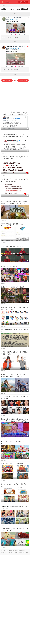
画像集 (26, 2)
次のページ (23, 169)
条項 (17, 641)
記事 (21, 2)
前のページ (7, 169)
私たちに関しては (5, 641)
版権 (27, 641)
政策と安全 (13, 641)
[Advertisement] (15, 31)
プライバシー (22, 641)
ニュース (4, 6)
